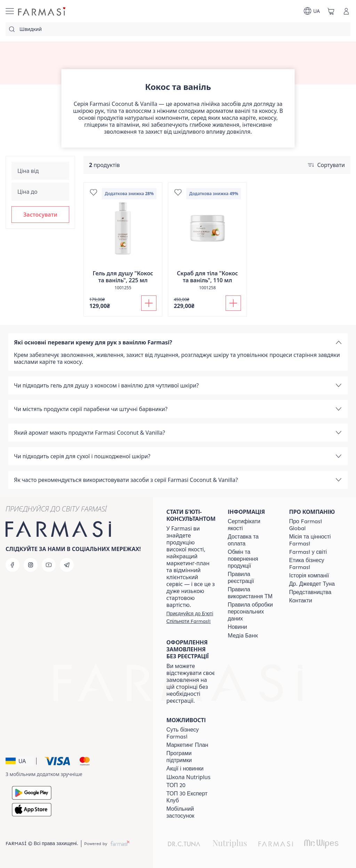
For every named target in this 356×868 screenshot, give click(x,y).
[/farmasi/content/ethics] (314, 564)
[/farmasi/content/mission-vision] (314, 540)
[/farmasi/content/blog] (237, 627)
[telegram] (67, 565)
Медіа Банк (243, 635)
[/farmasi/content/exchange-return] (252, 559)
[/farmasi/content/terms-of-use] (252, 578)
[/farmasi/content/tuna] (312, 584)
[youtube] (49, 565)
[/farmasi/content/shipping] (252, 540)
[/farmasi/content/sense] (191, 733)
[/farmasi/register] (191, 617)
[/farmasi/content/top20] (176, 785)
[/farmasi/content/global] (314, 525)
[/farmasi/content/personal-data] (252, 612)
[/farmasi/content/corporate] (308, 552)
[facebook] (13, 565)
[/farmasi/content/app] (191, 812)
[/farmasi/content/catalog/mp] (187, 745)
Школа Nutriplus (189, 777)
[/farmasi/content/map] (310, 592)
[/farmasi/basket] (331, 11)
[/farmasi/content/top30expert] (191, 797)
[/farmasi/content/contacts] (301, 601)
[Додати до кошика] (149, 303)
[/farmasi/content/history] (309, 576)
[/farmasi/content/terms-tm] (252, 593)
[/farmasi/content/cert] (252, 525)
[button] (40, 215)
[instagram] (31, 565)
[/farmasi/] (42, 11)
